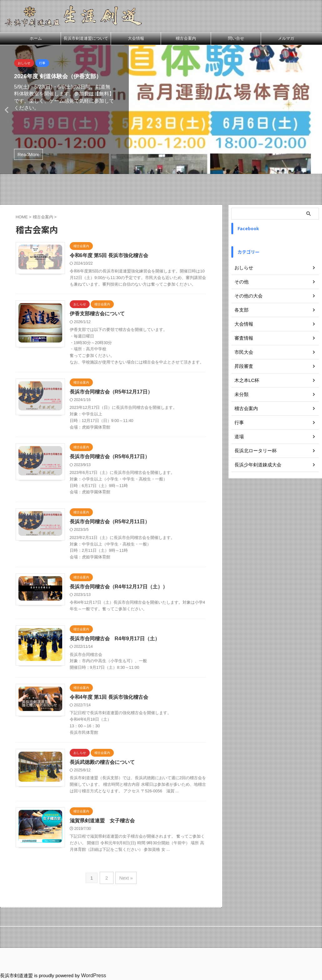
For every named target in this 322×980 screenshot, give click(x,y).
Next (316, 110)
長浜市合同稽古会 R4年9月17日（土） (128, 654)
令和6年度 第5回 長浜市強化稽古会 (122, 255)
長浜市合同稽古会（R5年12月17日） (124, 405)
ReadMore (28, 154)
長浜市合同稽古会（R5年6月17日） (123, 471)
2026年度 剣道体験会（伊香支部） (63, 76)
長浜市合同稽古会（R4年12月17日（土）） (132, 601)
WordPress (93, 976)
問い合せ (236, 38)
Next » (125, 911)
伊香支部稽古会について (110, 320)
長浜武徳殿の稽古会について (115, 783)
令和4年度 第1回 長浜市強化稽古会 (122, 718)
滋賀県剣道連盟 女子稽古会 (115, 848)
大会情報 (136, 38)
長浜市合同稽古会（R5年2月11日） (123, 536)
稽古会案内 (186, 38)
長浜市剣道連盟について (86, 38)
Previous (6, 110)
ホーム (36, 38)
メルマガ (286, 38)
